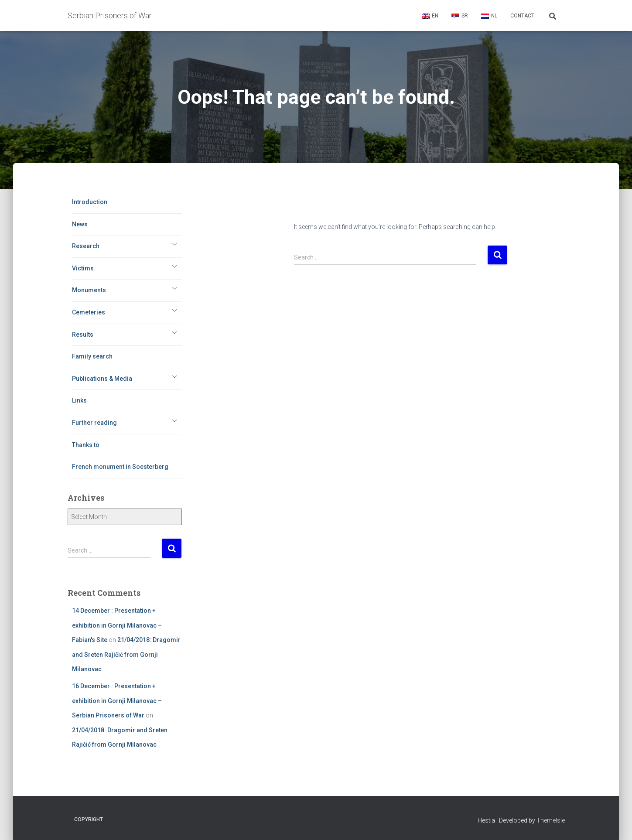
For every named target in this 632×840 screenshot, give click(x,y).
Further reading (94, 423)
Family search (92, 356)
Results (83, 335)
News (80, 224)
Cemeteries (89, 312)
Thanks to (86, 445)
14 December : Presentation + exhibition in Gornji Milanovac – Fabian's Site (117, 625)
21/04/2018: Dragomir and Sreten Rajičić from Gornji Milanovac (126, 654)
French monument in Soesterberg (120, 467)
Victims (83, 268)
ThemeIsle (551, 820)
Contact (522, 16)
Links (79, 400)
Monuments (89, 290)
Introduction (90, 202)
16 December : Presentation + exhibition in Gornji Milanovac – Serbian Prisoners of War (117, 701)
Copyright (89, 820)
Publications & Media (102, 379)
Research (86, 246)
